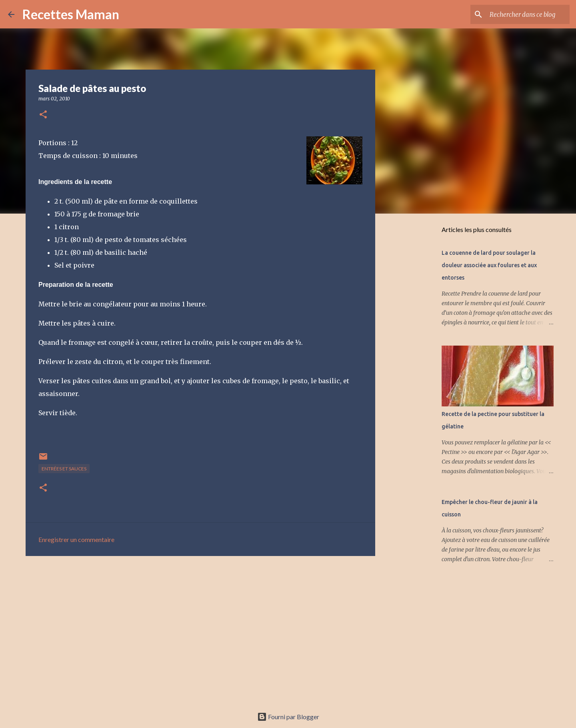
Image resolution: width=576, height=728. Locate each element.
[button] (43, 115)
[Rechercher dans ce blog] (528, 14)
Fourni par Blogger (288, 717)
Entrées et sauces (64, 469)
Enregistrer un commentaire (76, 539)
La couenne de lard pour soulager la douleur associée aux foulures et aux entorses (489, 265)
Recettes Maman (71, 14)
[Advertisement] (200, 624)
